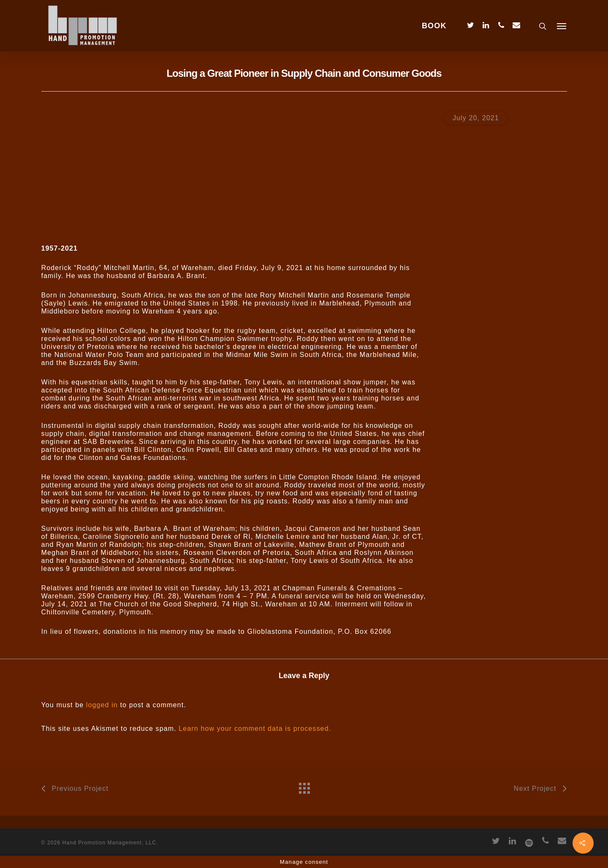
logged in (102, 705)
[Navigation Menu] (562, 26)
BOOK (434, 26)
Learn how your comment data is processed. (255, 729)
